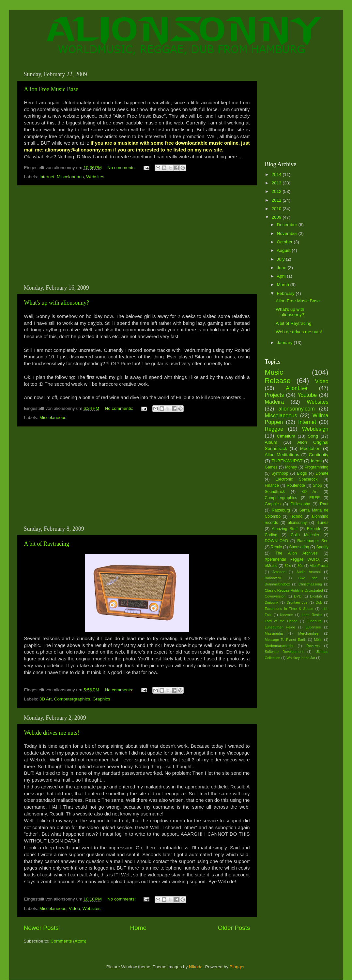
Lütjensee (313, 627)
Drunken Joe (297, 602)
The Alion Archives (296, 553)
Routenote (296, 485)
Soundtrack (275, 492)
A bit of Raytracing (47, 544)
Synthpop (280, 473)
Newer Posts (41, 928)
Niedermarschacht (279, 646)
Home (138, 928)
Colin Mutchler (305, 535)
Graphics (101, 699)
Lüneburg (314, 621)
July (282, 259)
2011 (277, 200)
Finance (272, 485)
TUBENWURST (287, 461)
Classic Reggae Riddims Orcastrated (294, 590)
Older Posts (234, 928)
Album (271, 442)
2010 (277, 209)
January (285, 343)
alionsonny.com (296, 409)
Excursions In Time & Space (289, 609)
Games (271, 467)
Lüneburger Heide (280, 627)
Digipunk (272, 602)
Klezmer (287, 615)
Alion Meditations (282, 455)
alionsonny (297, 523)
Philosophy (300, 504)
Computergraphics (72, 699)
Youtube (307, 395)
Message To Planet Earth (286, 640)
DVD (298, 596)
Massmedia (274, 633)
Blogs (302, 473)
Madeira (274, 402)
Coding (271, 535)
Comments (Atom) (69, 941)
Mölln (318, 640)
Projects (274, 395)
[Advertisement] (137, 235)
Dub (319, 602)
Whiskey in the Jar (301, 658)
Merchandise (308, 633)
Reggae (274, 429)
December (288, 225)
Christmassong (310, 584)
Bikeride (314, 529)
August (284, 250)
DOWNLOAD (277, 541)
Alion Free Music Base (51, 89)
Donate (322, 473)
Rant (324, 504)
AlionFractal (319, 566)
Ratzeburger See (313, 541)
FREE (314, 498)
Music (274, 372)
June (282, 268)
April (282, 276)
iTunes (323, 523)
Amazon (279, 572)
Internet (47, 177)
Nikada (196, 967)
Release (278, 381)
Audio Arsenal (309, 572)
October (285, 242)
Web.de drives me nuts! (52, 733)
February (286, 293)
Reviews (313, 646)
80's (288, 566)
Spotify (322, 547)
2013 (277, 183)
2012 (277, 191)
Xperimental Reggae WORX (292, 559)
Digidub (316, 596)
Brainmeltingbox (277, 584)
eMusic (271, 566)
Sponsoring (299, 547)
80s (300, 566)
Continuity (318, 455)
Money (291, 467)
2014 (277, 174)
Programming (317, 467)
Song (313, 436)
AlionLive (297, 388)
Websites (95, 177)
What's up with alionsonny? (57, 303)
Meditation (310, 448)
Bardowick (273, 578)
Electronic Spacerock (297, 479)
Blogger (237, 967)
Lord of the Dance (281, 621)
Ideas (316, 461)
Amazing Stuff (285, 529)
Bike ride (308, 578)
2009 (277, 217)
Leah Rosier (312, 615)
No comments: (122, 168)
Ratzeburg (281, 510)
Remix (276, 547)
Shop (317, 485)
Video (74, 908)
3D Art (46, 699)
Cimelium (286, 436)
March (284, 285)
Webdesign (315, 429)
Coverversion (275, 596)
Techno (296, 516)
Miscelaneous (70, 177)
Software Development (284, 652)
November (288, 233)
